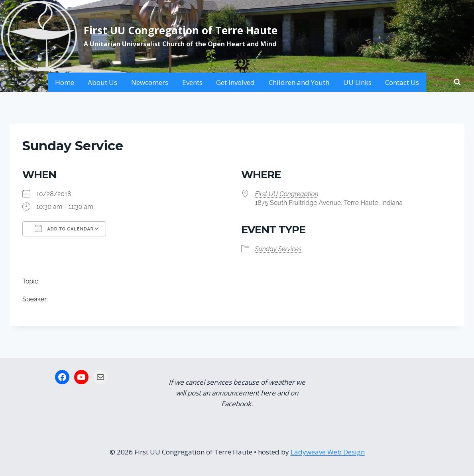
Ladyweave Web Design (328, 452)
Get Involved (235, 82)
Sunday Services (278, 249)
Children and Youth (299, 82)
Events (192, 82)
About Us (102, 82)
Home (65, 82)
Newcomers (150, 82)
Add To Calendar (64, 228)
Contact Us (402, 82)
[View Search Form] (457, 82)
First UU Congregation (287, 194)
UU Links (357, 82)
